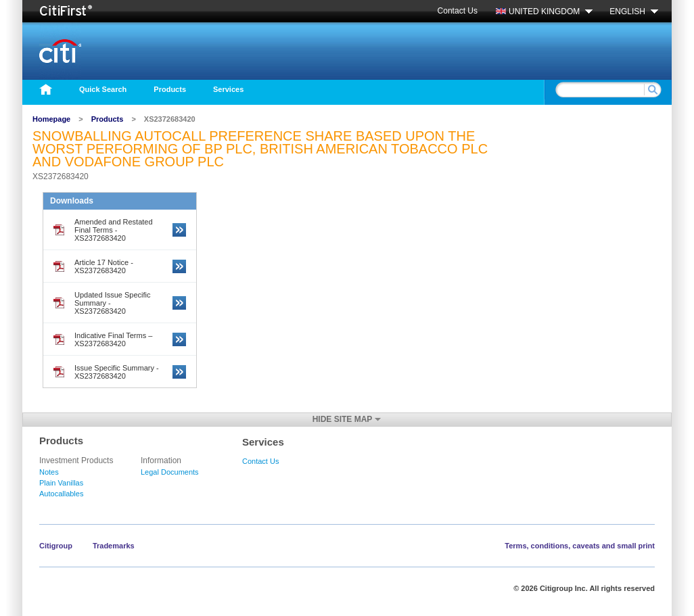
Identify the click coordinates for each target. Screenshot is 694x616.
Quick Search (103, 89)
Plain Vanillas (61, 483)
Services (228, 89)
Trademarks (114, 546)
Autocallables (61, 494)
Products (170, 89)
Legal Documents (170, 472)
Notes (49, 472)
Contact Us (458, 11)
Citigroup (56, 546)
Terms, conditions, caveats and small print (580, 546)
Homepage (51, 119)
